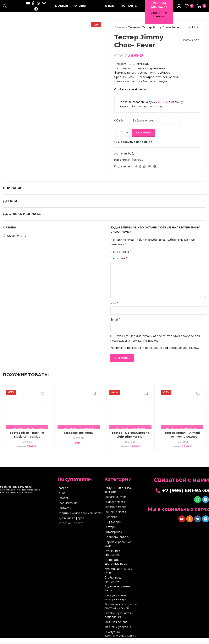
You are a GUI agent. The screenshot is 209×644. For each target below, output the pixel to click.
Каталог (63, 504)
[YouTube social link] (28, 6)
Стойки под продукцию (113, 558)
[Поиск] (5, 9)
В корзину (143, 138)
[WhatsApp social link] (38, 6)
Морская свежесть (79, 438)
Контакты (64, 514)
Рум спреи (112, 523)
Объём (119, 126)
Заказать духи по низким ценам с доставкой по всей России (20, 495)
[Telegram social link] (36, 12)
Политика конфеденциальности (80, 519)
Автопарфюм (113, 538)
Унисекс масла (115, 507)
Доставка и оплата (70, 529)
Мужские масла (115, 512)
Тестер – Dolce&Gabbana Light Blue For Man (130, 440)
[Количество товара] (122, 138)
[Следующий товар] (197, 33)
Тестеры (134, 33)
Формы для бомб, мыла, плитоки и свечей (121, 612)
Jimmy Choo (189, 46)
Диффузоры (113, 528)
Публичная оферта (71, 524)
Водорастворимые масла (117, 594)
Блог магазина (67, 509)
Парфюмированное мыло (118, 550)
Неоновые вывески (118, 543)
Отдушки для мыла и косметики (119, 496)
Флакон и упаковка (118, 633)
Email (115, 325)
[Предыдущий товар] (190, 33)
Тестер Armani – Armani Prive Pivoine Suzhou (182, 440)
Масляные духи (115, 502)
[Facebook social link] (136, 172)
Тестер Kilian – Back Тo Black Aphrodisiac (27, 440)
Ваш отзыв (119, 264)
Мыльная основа (116, 628)
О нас (61, 499)
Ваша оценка (121, 257)
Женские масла (115, 518)
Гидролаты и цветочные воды (116, 567)
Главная (120, 33)
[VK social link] (44, 6)
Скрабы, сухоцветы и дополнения (119, 621)
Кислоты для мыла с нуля (118, 576)
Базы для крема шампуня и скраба (117, 603)
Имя (114, 309)
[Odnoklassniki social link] (33, 6)
